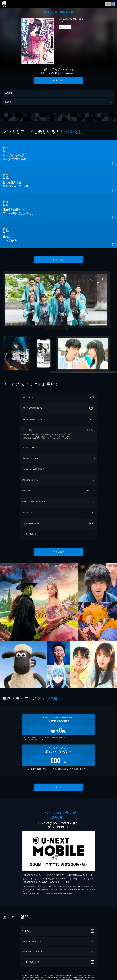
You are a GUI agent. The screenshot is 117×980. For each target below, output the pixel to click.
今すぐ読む (58, 80)
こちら (60, 438)
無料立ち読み (65, 27)
